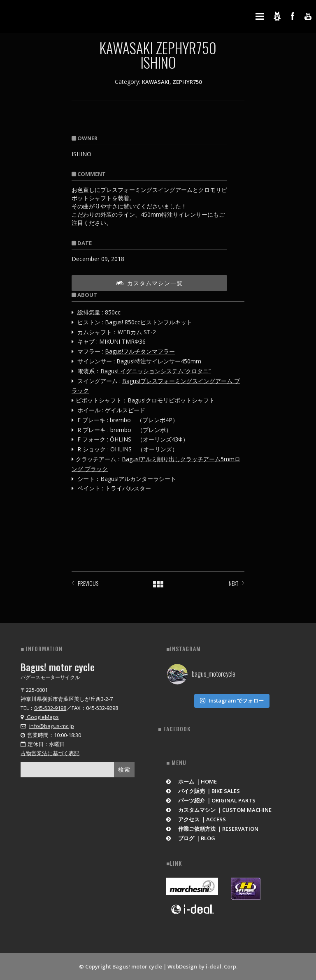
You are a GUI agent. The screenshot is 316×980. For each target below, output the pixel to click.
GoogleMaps (40, 717)
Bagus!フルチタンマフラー (140, 351)
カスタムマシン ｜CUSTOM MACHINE (219, 810)
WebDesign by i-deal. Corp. (202, 966)
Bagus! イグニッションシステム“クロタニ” (156, 371)
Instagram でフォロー (232, 700)
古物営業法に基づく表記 (50, 753)
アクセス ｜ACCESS (196, 819)
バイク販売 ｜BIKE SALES (203, 791)
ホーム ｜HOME (192, 781)
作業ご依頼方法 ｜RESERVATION (212, 829)
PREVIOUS (88, 583)
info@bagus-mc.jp (52, 726)
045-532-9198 (50, 708)
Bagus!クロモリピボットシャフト (171, 400)
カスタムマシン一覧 (150, 283)
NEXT (234, 583)
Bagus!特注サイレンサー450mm (159, 361)
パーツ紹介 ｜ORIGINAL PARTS (211, 800)
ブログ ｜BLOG (191, 838)
